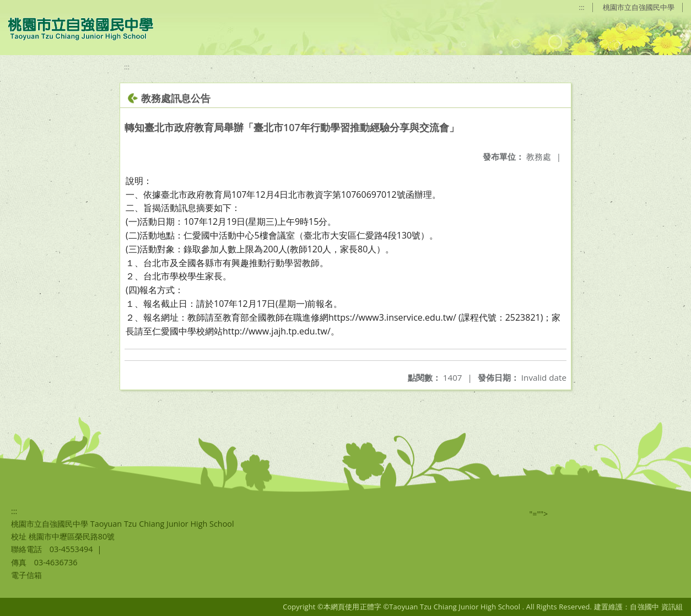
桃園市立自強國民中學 (639, 7)
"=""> (539, 514)
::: (582, 7)
